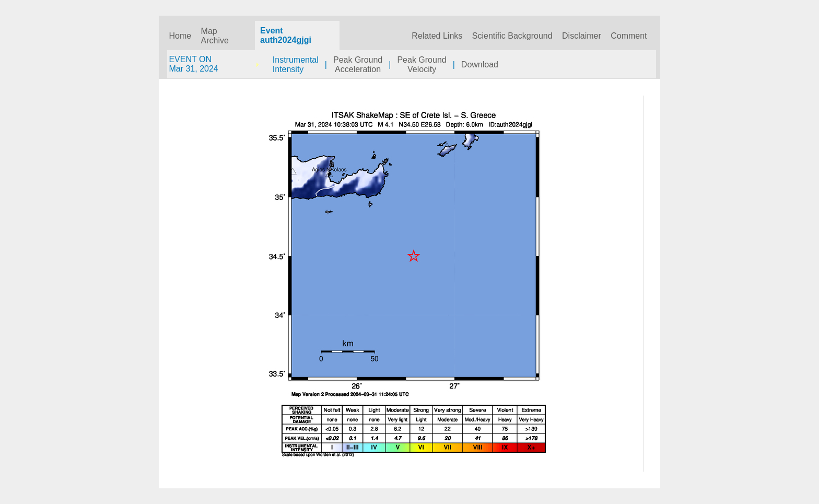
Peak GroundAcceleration (358, 65)
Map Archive (215, 36)
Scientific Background (512, 36)
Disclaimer (582, 36)
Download (480, 65)
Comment (629, 36)
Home (180, 36)
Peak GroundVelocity (422, 65)
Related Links (437, 36)
